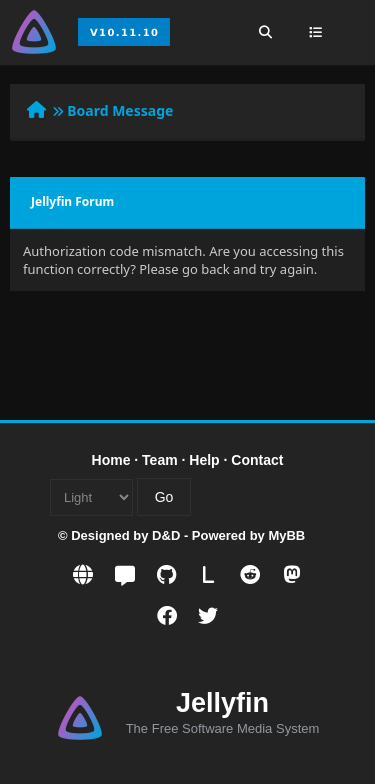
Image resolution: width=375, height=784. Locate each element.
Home (111, 460)
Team (160, 460)
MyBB (286, 535)
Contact (257, 460)
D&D (166, 535)
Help (204, 460)
